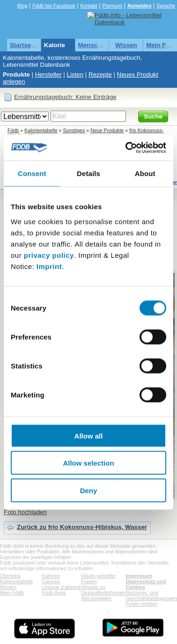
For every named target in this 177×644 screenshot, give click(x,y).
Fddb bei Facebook (54, 6)
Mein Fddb (12, 593)
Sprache (166, 6)
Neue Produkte (107, 130)
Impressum (139, 576)
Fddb (13, 130)
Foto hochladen (25, 512)
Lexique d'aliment (61, 587)
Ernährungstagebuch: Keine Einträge (65, 97)
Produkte (16, 74)
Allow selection (88, 463)
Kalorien (51, 576)
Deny (89, 490)
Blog (22, 6)
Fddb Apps (54, 593)
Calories (51, 581)
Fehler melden (141, 604)
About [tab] (145, 173)
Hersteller (48, 74)
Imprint (49, 266)
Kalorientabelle (66, 45)
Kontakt (88, 6)
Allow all (89, 435)
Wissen (126, 45)
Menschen (93, 45)
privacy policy (49, 255)
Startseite (24, 45)
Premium (112, 6)
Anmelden (140, 6)
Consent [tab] (32, 173)
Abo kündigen (96, 598)
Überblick (10, 576)
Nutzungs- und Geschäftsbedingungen (151, 595)
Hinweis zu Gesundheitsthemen (103, 590)
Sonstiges (74, 130)
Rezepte (100, 74)
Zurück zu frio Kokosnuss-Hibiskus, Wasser (82, 527)
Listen (75, 74)
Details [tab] (88, 173)
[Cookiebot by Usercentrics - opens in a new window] (126, 148)
